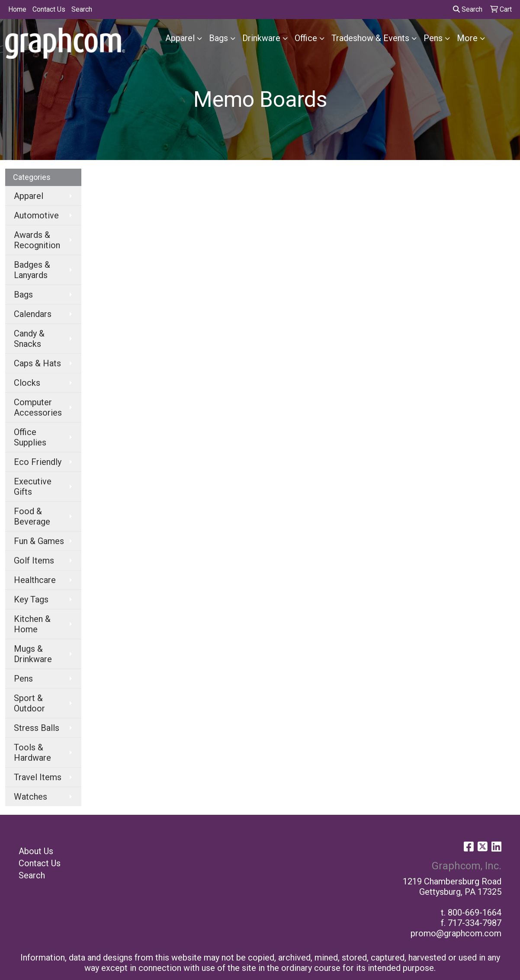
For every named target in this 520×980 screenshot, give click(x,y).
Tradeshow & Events (370, 38)
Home (17, 9)
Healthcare (35, 580)
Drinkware (261, 38)
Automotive (36, 215)
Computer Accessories (38, 407)
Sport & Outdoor (29, 703)
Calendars (33, 314)
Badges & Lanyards (32, 270)
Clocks (27, 383)
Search (82, 9)
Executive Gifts (33, 487)
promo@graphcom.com (456, 933)
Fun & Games (39, 541)
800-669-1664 (475, 913)
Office (306, 38)
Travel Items (38, 777)
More (467, 38)
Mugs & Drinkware (33, 654)
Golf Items (34, 560)
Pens (433, 38)
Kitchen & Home (32, 624)
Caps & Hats (37, 363)
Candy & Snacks (29, 339)
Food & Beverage (32, 516)
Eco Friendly (38, 462)
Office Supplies (30, 437)
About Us (36, 851)
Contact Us (49, 9)
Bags (218, 38)
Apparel (180, 38)
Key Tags (31, 599)
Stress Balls (37, 728)
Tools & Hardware (32, 753)
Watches (30, 797)
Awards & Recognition (37, 240)
